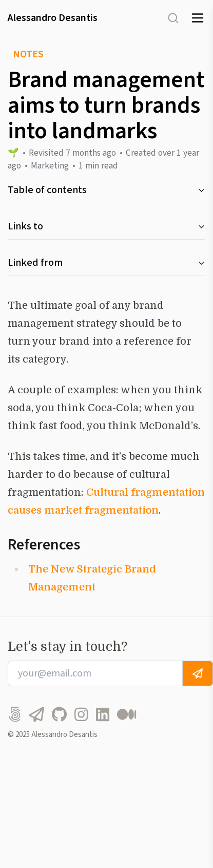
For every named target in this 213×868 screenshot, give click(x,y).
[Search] (168, 18)
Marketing (50, 166)
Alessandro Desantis (53, 18)
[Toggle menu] (198, 18)
